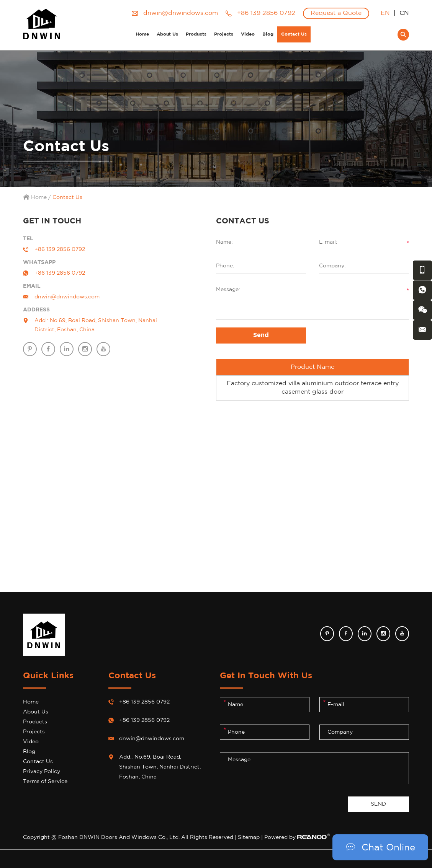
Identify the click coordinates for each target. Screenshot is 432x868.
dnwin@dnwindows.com (181, 13)
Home (142, 34)
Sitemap (249, 837)
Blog (268, 34)
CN (404, 13)
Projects (224, 34)
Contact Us (294, 34)
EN (385, 13)
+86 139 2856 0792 (60, 273)
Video (248, 34)
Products (196, 34)
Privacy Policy (42, 772)
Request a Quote (336, 13)
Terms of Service (45, 782)
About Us (167, 34)
